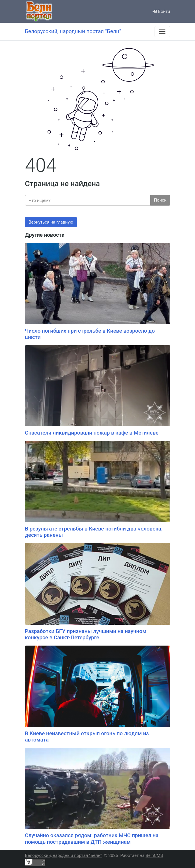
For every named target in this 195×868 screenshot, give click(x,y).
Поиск (160, 200)
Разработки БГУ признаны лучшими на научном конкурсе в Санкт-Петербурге (86, 635)
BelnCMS (154, 855)
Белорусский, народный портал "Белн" (63, 855)
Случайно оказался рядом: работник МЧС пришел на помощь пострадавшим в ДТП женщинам (92, 839)
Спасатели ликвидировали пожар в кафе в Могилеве (92, 433)
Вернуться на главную (51, 222)
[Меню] (162, 31)
